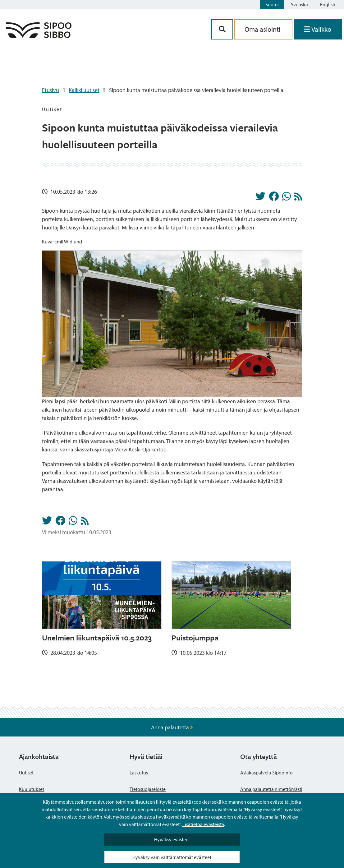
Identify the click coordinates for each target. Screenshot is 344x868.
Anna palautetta (172, 727)
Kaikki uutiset (84, 90)
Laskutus (139, 773)
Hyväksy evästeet (172, 839)
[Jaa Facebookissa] (274, 198)
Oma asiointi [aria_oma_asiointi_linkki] (263, 29)
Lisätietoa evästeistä (203, 824)
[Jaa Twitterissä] (260, 198)
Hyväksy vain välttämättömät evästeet (172, 857)
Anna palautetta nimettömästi (271, 789)
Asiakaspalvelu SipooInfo (266, 773)
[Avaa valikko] (318, 29)
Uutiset (26, 773)
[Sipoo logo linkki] (39, 36)
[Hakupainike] (222, 29)
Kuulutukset (32, 789)
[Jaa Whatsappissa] (287, 198)
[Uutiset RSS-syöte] (298, 198)
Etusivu (50, 90)
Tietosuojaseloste (148, 789)
